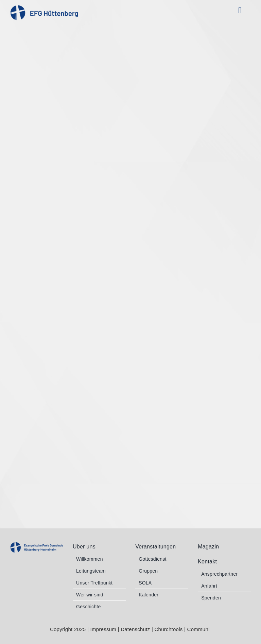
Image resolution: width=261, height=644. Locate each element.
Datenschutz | (137, 629)
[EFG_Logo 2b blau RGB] (37, 545)
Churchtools (169, 629)
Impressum (103, 629)
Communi (199, 629)
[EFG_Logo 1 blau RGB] (44, 8)
